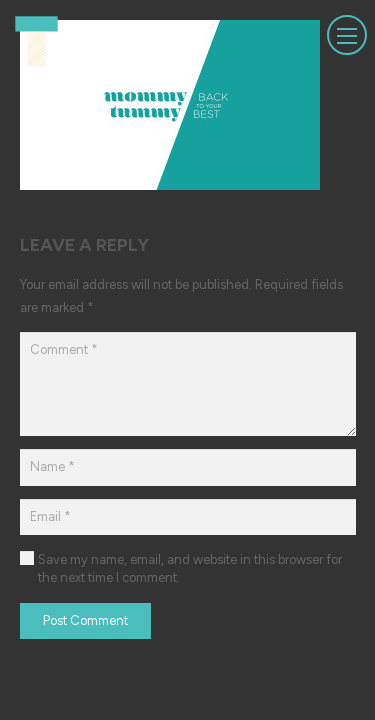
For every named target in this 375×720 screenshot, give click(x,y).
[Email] (188, 517)
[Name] (188, 467)
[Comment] (188, 384)
